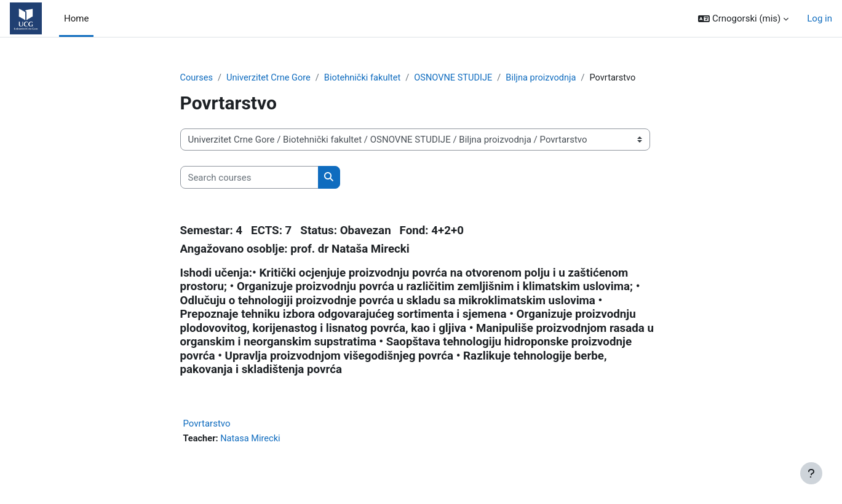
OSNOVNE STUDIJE (460, 78)
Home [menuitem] (76, 18)
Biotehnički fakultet (367, 78)
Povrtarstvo (207, 424)
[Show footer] (811, 473)
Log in (820, 18)
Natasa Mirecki (252, 439)
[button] (743, 19)
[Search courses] (249, 178)
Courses (197, 78)
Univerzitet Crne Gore (271, 78)
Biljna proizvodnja (550, 78)
